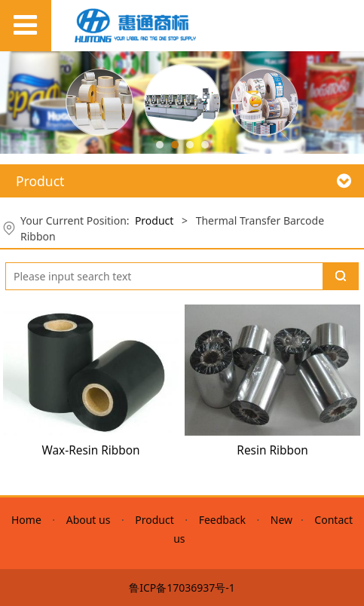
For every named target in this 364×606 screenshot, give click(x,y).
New (281, 520)
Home (29, 520)
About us (89, 520)
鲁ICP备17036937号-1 (182, 588)
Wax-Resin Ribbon (90, 450)
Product (154, 220)
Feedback (222, 520)
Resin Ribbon (272, 450)
